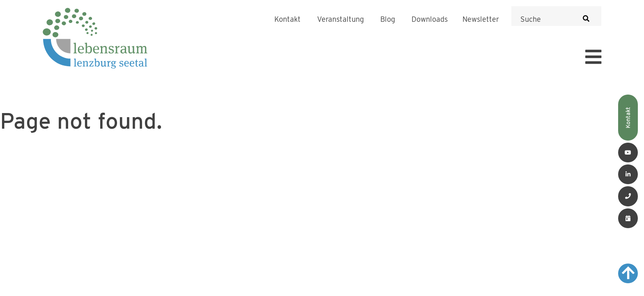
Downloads (430, 19)
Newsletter (481, 19)
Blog (388, 19)
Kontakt (287, 19)
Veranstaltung (340, 19)
